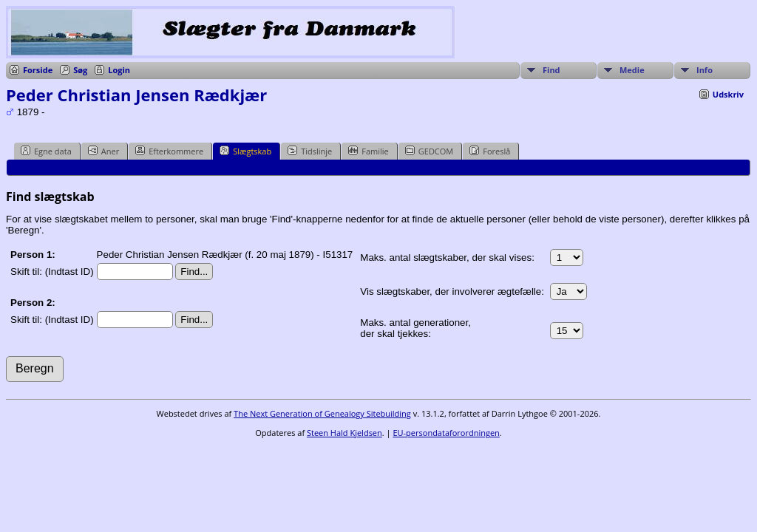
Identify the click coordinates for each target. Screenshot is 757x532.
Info (705, 70)
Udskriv (728, 94)
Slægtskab (245, 151)
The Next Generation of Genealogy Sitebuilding (322, 413)
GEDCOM (429, 151)
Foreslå (490, 151)
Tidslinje (310, 151)
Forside (38, 70)
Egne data (46, 151)
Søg (80, 70)
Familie (368, 151)
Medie (632, 70)
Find (551, 70)
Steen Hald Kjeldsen (344, 433)
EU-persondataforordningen (446, 433)
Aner (103, 151)
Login (119, 70)
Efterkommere (169, 151)
